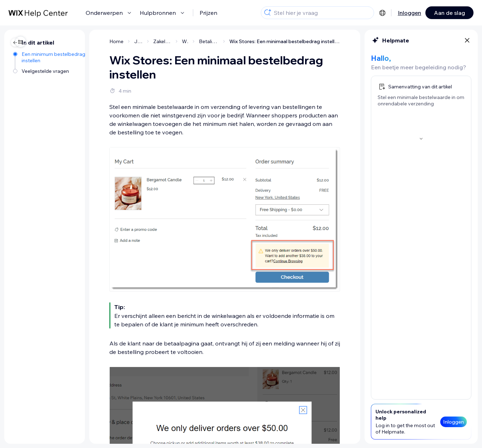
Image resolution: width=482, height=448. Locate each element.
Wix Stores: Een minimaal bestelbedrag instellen (242, 41)
